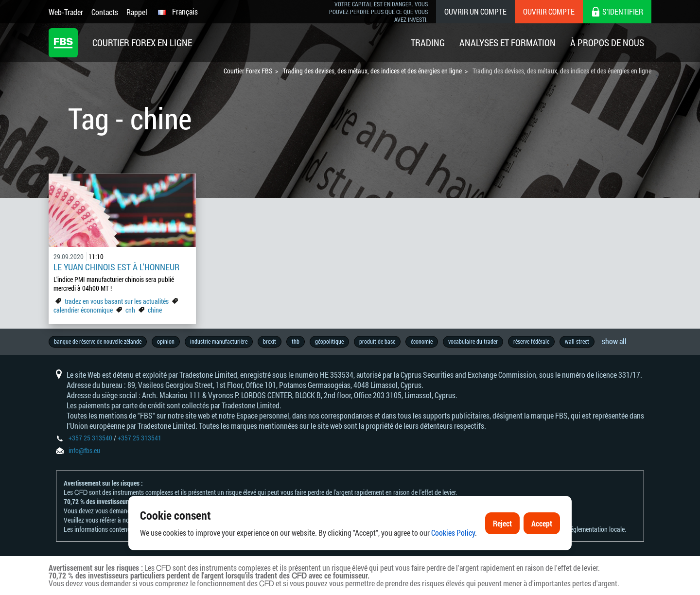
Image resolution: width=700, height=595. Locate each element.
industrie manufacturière (219, 341)
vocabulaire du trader (473, 341)
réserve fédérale (531, 341)
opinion (166, 341)
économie (422, 341)
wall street (577, 341)
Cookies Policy (453, 535)
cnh (130, 310)
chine (155, 310)
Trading (428, 43)
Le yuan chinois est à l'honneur (116, 267)
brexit (270, 341)
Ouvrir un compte (475, 11)
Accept (542, 525)
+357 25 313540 (90, 438)
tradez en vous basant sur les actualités (117, 301)
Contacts (105, 12)
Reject (502, 525)
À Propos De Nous (607, 43)
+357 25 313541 (140, 438)
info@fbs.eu (84, 450)
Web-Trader (66, 12)
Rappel (137, 12)
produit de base (377, 341)
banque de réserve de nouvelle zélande (98, 341)
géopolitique (329, 341)
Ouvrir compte (549, 11)
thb (296, 341)
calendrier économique (83, 310)
